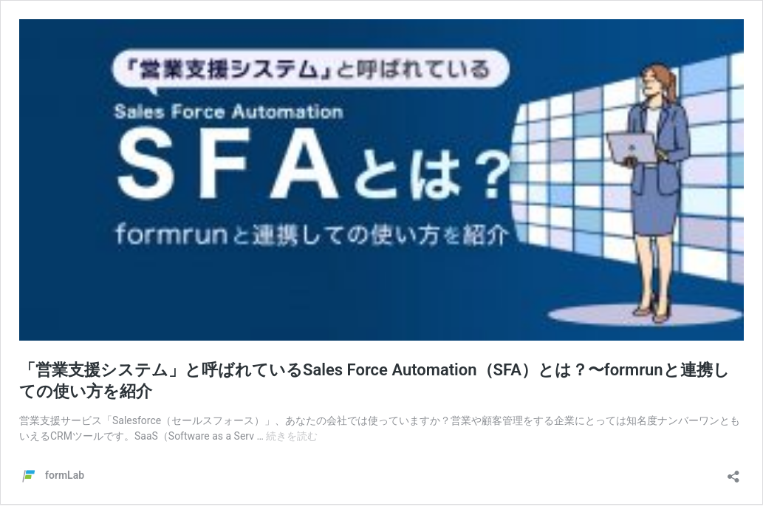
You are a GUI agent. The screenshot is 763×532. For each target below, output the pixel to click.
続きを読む (292, 436)
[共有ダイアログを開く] (733, 472)
